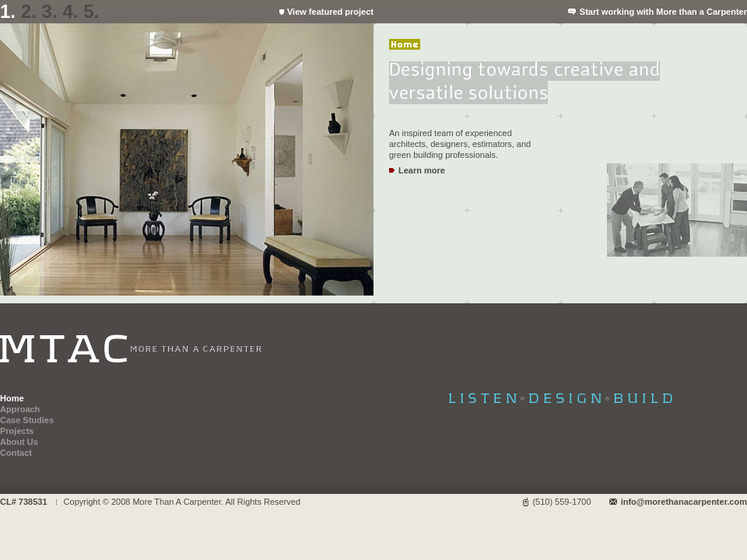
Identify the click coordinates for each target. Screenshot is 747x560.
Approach (20, 409)
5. (91, 11)
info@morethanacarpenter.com (684, 502)
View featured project (330, 12)
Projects (17, 431)
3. (50, 11)
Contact (16, 453)
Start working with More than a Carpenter (663, 12)
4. (70, 11)
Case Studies (27, 420)
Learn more (422, 170)
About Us (19, 442)
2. (29, 11)
